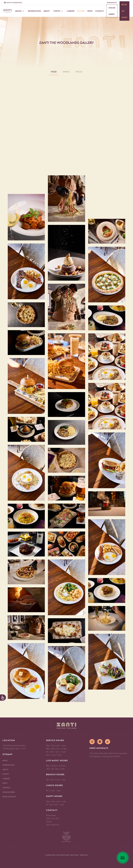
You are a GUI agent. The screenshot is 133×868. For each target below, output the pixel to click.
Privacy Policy (75, 855)
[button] (20, 11)
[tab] (54, 72)
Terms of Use (84, 855)
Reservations (34, 11)
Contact (100, 11)
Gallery (81, 11)
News (90, 11)
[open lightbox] (26, 217)
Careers (71, 11)
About (47, 11)
